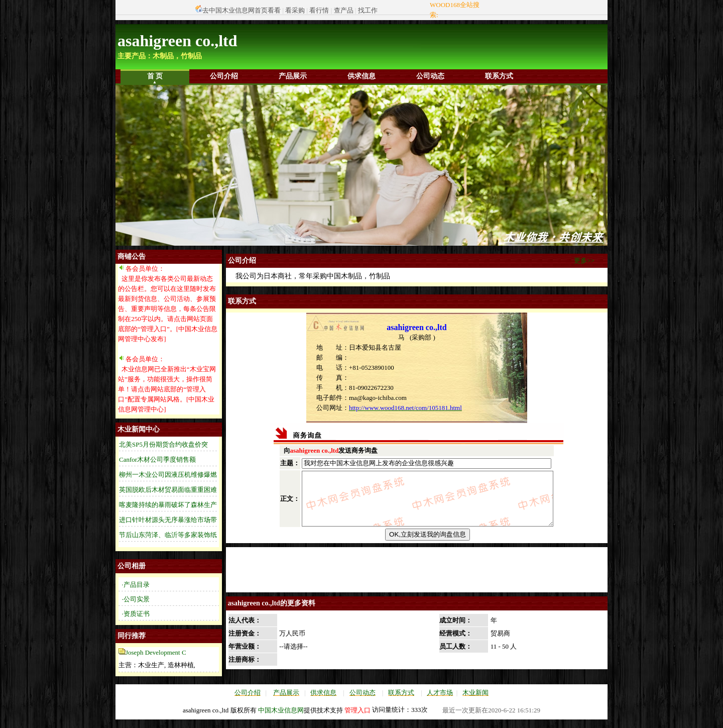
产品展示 (293, 76)
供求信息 (361, 76)
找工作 (368, 10)
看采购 (295, 10)
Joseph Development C (156, 652)
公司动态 (430, 76)
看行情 (319, 10)
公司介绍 (224, 76)
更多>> (584, 261)
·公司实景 (136, 599)
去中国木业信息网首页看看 (242, 10)
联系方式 (499, 76)
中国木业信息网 (281, 719)
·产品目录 (136, 585)
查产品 (344, 10)
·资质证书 (136, 614)
